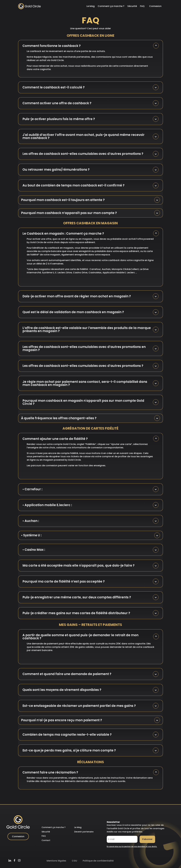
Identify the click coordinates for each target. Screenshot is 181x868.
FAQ (142, 6)
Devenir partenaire (84, 832)
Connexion (155, 6)
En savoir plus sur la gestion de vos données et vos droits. (132, 846)
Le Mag (91, 6)
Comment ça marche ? (111, 6)
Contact (46, 840)
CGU (74, 861)
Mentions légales (56, 861)
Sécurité (132, 6)
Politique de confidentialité (98, 861)
